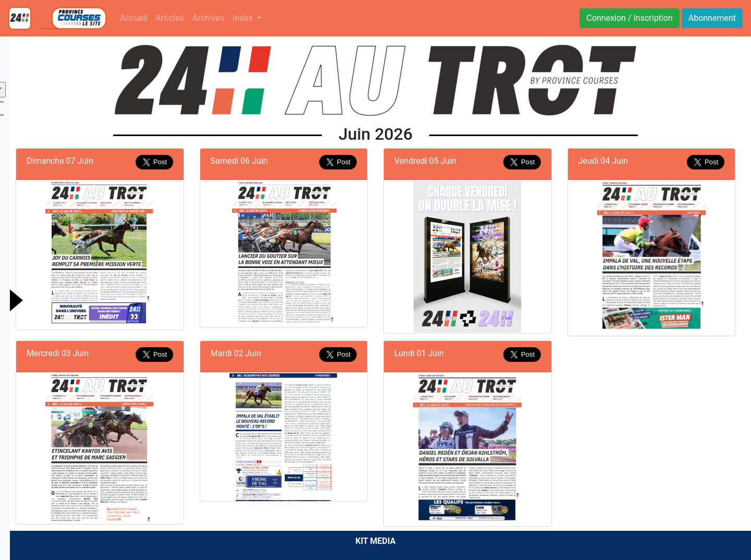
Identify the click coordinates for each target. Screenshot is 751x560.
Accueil (134, 18)
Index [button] (244, 18)
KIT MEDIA (375, 541)
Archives (208, 18)
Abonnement (712, 18)
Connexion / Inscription (629, 18)
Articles (169, 18)
